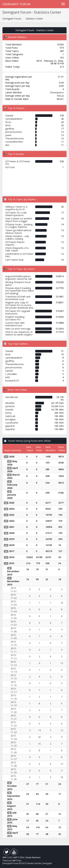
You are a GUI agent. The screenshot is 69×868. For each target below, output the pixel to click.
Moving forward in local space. (18, 283)
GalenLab (10, 416)
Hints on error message (18, 329)
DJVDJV (9, 371)
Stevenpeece (57, 92)
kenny (8, 413)
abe (7, 145)
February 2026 (12, 486)
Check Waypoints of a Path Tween (17, 249)
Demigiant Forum (16, 4)
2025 (12, 503)
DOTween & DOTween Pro (18, 163)
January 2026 (12, 496)
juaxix (8, 135)
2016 (12, 557)
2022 (12, 521)
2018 (12, 545)
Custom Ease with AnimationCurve (15, 324)
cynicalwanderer (14, 119)
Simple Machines (33, 858)
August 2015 (11, 808)
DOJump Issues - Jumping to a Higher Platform (19, 226)
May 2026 (12, 463)
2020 (12, 533)
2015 (12, 563)
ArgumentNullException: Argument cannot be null (18, 278)
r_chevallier (11, 374)
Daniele (9, 115)
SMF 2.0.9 (7, 858)
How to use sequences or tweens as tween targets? (19, 333)
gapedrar (10, 426)
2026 (12, 457)
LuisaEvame (12, 423)
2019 (12, 539)
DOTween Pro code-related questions (16, 214)
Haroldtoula (12, 397)
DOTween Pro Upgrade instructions (18, 312)
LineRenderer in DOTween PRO (19, 255)
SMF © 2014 (19, 858)
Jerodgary (10, 419)
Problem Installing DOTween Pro (15, 318)
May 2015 (12, 828)
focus (8, 122)
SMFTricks (17, 861)
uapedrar (10, 429)
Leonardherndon (14, 142)
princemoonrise (14, 132)
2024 (12, 509)
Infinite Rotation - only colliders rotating (17, 237)
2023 (12, 515)
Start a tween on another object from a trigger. (19, 220)
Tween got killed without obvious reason (18, 232)
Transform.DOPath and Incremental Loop (18, 298)
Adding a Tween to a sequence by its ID (16, 208)
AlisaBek (10, 403)
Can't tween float (14, 260)
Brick (8, 125)
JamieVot (10, 406)
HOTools (10, 167)
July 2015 (12, 814)
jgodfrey (10, 129)
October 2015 (12, 788)
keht (8, 377)
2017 (12, 551)
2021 (12, 527)
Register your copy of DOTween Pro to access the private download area (19, 305)
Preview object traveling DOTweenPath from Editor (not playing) (20, 291)
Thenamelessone (14, 138)
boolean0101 (12, 381)
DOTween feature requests (15, 243)
